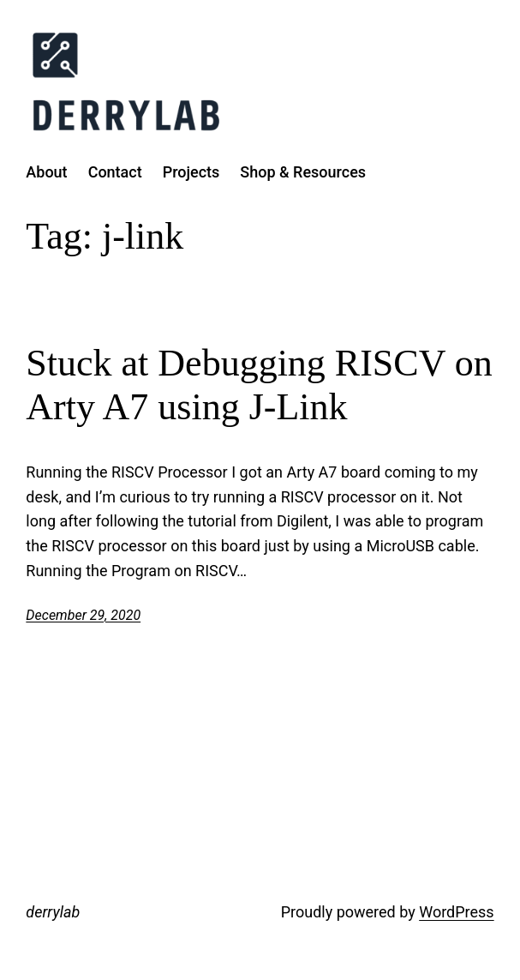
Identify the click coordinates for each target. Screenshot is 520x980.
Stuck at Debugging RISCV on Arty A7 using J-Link (259, 385)
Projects (191, 172)
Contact (115, 172)
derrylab (53, 912)
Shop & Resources (303, 172)
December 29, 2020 (83, 615)
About (46, 172)
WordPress (456, 912)
